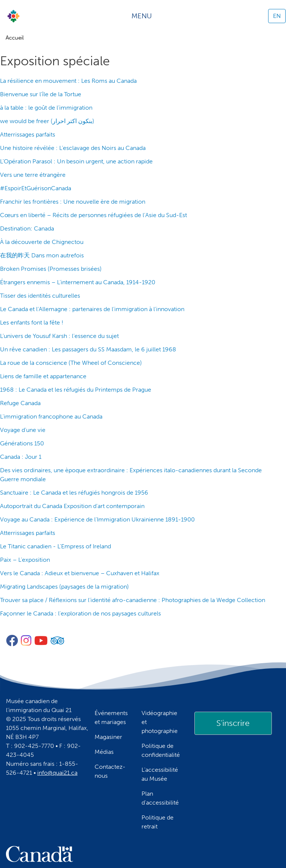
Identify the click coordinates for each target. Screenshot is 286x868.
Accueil (15, 38)
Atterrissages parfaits (28, 134)
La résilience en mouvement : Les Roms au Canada (68, 81)
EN (277, 16)
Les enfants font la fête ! (32, 322)
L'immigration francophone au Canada (51, 416)
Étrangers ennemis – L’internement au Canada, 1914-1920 (78, 282)
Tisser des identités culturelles (40, 296)
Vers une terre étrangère (33, 175)
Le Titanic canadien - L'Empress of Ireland (55, 546)
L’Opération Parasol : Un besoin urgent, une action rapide (76, 161)
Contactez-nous (110, 771)
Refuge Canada (20, 403)
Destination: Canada (27, 228)
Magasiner (108, 737)
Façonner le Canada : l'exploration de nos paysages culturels (80, 613)
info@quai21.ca (57, 773)
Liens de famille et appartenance (43, 376)
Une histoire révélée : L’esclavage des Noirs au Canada (73, 148)
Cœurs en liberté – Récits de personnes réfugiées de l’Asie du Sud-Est (93, 215)
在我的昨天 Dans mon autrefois (42, 255)
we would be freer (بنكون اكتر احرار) (47, 121)
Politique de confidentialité (161, 750)
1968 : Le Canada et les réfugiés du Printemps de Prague (76, 390)
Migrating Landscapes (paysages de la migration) (64, 587)
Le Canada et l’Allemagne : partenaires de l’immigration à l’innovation (92, 309)
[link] (233, 723)
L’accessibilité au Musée (160, 774)
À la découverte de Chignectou (42, 242)
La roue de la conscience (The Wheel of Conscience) (71, 363)
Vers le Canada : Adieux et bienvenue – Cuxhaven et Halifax (80, 573)
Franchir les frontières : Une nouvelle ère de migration (73, 202)
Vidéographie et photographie (160, 722)
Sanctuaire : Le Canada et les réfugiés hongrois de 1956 (74, 493)
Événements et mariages (111, 717)
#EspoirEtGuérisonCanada (36, 188)
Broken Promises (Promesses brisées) (51, 269)
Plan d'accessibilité (160, 798)
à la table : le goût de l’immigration (46, 108)
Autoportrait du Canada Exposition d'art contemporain (72, 506)
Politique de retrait (158, 822)
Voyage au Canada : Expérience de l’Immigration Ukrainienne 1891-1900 (97, 519)
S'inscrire (233, 723)
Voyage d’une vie (23, 430)
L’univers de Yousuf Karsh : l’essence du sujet (59, 336)
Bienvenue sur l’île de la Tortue (41, 94)
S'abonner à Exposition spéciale (3, 626)
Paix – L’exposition (25, 560)
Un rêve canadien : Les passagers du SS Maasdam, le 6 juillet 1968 (88, 349)
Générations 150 (22, 443)
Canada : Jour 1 (21, 457)
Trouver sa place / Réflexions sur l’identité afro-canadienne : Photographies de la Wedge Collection (133, 600)
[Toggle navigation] (144, 16)
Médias (104, 752)
